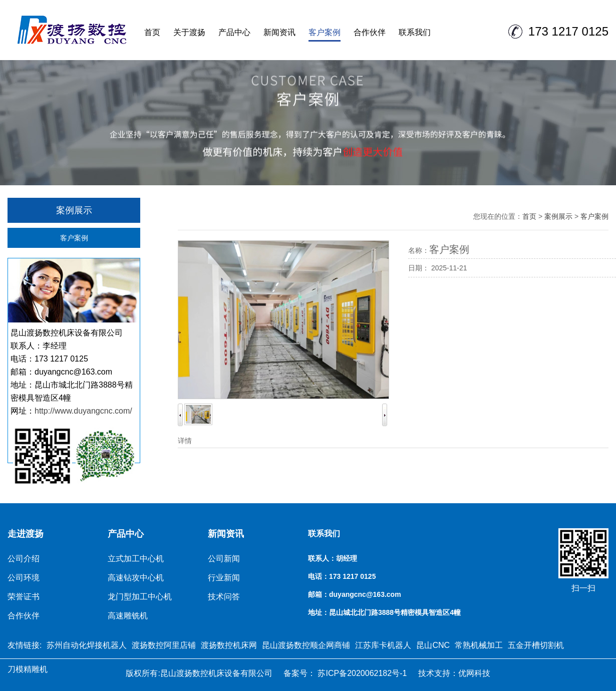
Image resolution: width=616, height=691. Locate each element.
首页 (152, 32)
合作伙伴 (370, 32)
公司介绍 (24, 559)
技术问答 (224, 597)
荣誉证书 (24, 597)
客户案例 (325, 32)
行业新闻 (224, 578)
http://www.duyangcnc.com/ (83, 411)
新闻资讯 (279, 32)
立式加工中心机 (136, 559)
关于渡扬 (189, 32)
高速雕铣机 (128, 616)
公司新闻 (224, 559)
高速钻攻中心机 (136, 578)
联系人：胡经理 (333, 558)
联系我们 (415, 32)
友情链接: (25, 645)
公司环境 (24, 578)
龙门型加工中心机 (140, 597)
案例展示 (558, 216)
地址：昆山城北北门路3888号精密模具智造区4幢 (384, 612)
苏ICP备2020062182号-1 (361, 673)
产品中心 (234, 32)
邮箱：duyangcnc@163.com (355, 594)
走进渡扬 (26, 534)
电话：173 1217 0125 (342, 576)
